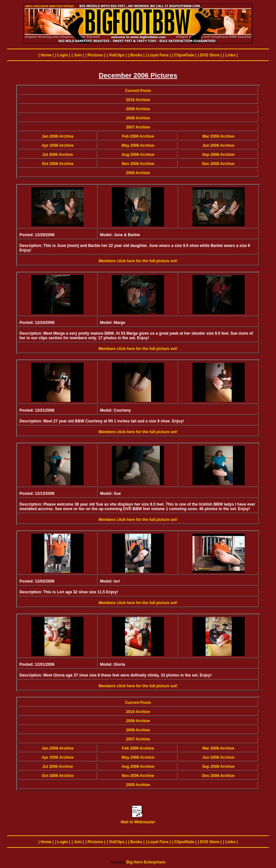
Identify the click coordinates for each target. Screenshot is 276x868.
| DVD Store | (210, 55)
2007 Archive (138, 127)
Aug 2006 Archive (138, 155)
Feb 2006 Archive (138, 136)
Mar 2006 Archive (218, 136)
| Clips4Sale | (184, 55)
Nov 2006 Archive (138, 164)
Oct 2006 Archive (58, 164)
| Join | (78, 55)
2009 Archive (138, 109)
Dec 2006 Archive (218, 164)
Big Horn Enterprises (146, 862)
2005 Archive (138, 173)
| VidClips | (117, 55)
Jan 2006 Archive (58, 136)
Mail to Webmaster (138, 820)
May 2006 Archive (138, 145)
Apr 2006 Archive (58, 145)
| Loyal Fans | (158, 55)
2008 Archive (138, 118)
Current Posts (138, 91)
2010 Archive (138, 100)
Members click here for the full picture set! (138, 261)
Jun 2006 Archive (218, 145)
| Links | (230, 55)
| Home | (46, 55)
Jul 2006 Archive (58, 155)
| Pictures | (95, 55)
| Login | (63, 55)
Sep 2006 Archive (218, 155)
